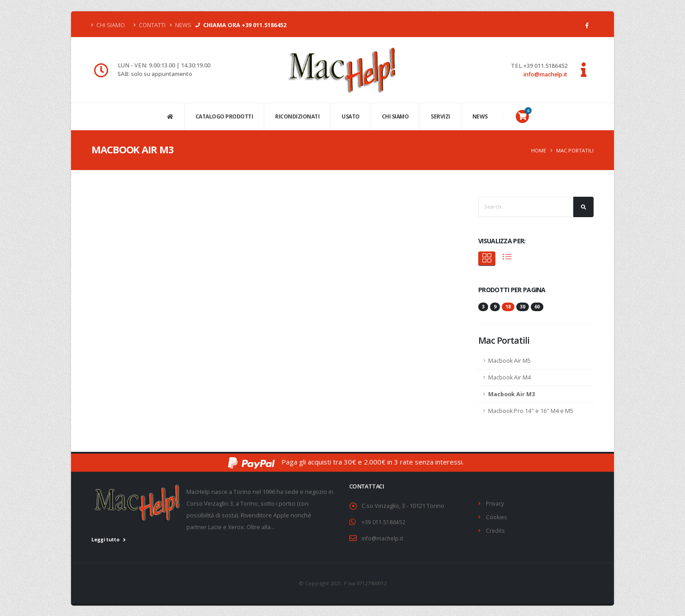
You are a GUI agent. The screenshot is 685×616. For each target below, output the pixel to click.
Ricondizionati (297, 116)
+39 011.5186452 (383, 522)
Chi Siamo (108, 25)
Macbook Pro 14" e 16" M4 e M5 (531, 411)
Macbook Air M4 (509, 377)
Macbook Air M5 (509, 361)
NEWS (480, 116)
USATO (351, 116)
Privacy (495, 503)
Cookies (497, 516)
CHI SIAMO (395, 116)
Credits (496, 529)
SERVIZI (440, 116)
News (181, 25)
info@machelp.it (545, 74)
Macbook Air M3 (511, 394)
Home (539, 150)
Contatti (150, 25)
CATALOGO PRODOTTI (224, 116)
